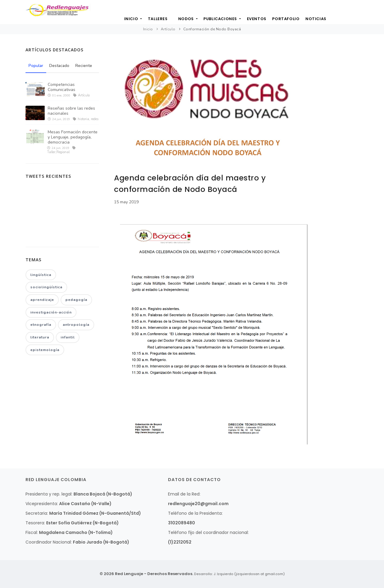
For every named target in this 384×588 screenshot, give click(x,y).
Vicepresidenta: (42, 504)
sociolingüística (46, 288)
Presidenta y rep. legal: (49, 494)
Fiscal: (32, 532)
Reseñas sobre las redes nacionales (71, 111)
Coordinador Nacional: (49, 542)
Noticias (324, 21)
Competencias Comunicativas (61, 87)
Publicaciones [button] (223, 21)
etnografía (41, 326)
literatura (40, 338)
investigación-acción (51, 313)
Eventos (261, 21)
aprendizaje (42, 300)
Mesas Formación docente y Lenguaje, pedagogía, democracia (73, 137)
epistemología (45, 351)
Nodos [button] (186, 21)
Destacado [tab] (60, 66)
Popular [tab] (36, 66)
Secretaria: (37, 513)
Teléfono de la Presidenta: (195, 513)
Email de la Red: (184, 494)
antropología (76, 326)
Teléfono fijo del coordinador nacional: (208, 532)
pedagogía (76, 300)
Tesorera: (35, 523)
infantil (68, 338)
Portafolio (292, 21)
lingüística (41, 275)
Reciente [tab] (85, 66)
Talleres (153, 21)
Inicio (124, 21)
